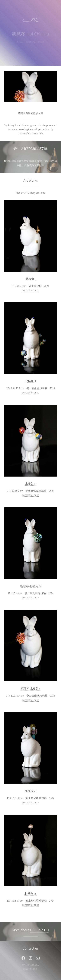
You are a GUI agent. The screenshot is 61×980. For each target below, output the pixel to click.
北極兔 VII (31, 894)
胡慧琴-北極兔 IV (31, 586)
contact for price (31, 290)
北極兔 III (31, 484)
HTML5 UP (34, 969)
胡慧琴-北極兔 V (30, 689)
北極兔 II (30, 381)
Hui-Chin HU (40, 930)
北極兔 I (31, 279)
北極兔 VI (30, 791)
